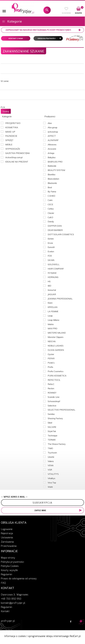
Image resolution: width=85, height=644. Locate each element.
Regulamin (6, 575)
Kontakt (5, 611)
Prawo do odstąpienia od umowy (19, 579)
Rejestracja (7, 534)
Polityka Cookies (10, 566)
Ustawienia (7, 538)
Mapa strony (8, 558)
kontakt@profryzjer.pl (13, 603)
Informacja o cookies (15, 636)
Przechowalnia (9, 546)
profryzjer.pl (8, 621)
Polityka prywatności (12, 562)
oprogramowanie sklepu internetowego (49, 636)
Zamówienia (7, 542)
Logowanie (7, 529)
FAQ (3, 583)
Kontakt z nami (16, 38)
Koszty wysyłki (9, 570)
